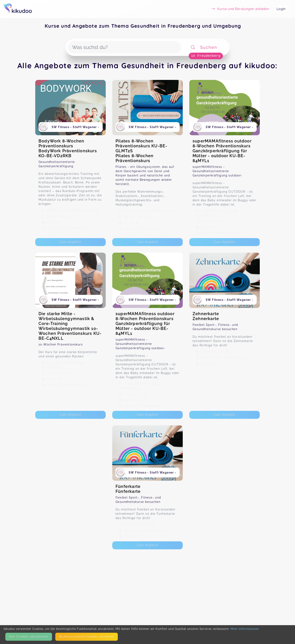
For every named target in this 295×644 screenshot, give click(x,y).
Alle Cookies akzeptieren (29, 637)
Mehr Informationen (245, 629)
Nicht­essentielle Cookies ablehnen (87, 637)
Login (281, 9)
